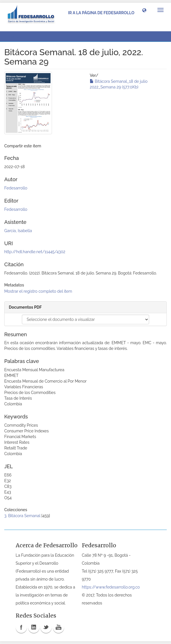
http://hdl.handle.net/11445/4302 (35, 252)
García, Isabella (18, 231)
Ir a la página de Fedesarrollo (101, 13)
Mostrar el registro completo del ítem (38, 291)
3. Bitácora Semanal (22, 516)
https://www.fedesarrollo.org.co (111, 587)
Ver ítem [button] (18, 36)
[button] (144, 10)
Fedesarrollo (16, 188)
